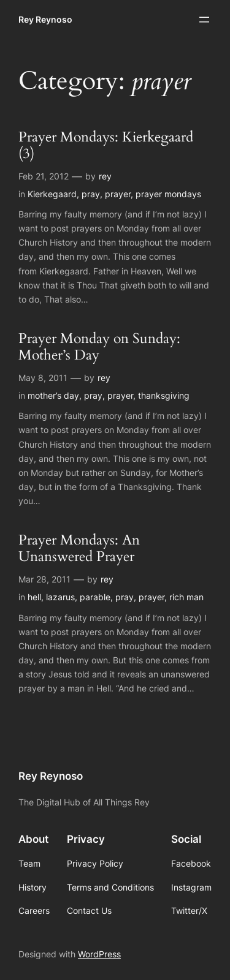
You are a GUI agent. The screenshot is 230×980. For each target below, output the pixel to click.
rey (105, 176)
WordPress (99, 954)
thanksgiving (164, 395)
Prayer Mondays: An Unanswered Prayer (79, 549)
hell (34, 597)
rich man (186, 597)
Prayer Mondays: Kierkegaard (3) (106, 146)
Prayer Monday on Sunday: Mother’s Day (99, 347)
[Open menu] (204, 20)
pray (91, 194)
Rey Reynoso (45, 19)
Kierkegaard (52, 194)
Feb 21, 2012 (44, 176)
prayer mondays (168, 194)
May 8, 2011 (43, 378)
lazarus (60, 597)
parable (95, 597)
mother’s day (53, 395)
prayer (118, 194)
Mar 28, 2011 (44, 579)
